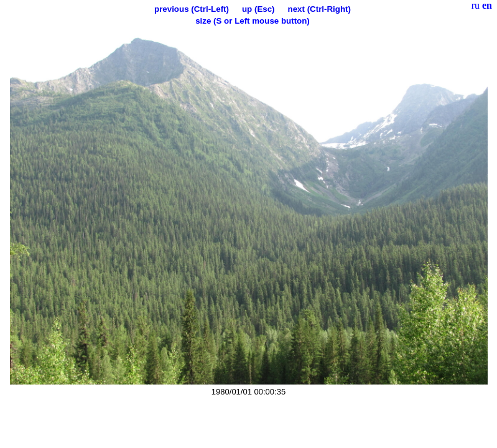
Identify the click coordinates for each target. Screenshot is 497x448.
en (487, 5)
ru (476, 5)
